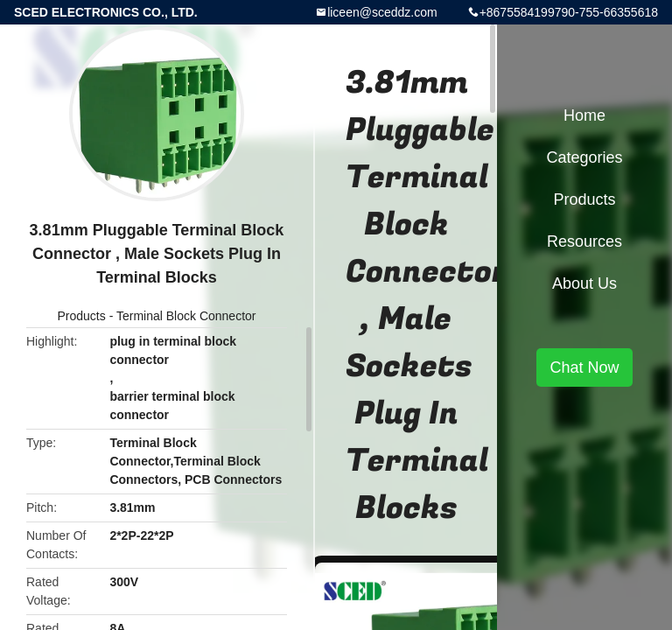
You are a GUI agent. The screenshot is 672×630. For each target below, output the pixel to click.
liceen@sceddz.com (382, 12)
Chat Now (584, 367)
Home (584, 115)
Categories (584, 157)
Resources (584, 241)
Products (82, 316)
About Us (584, 283)
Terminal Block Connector (186, 316)
